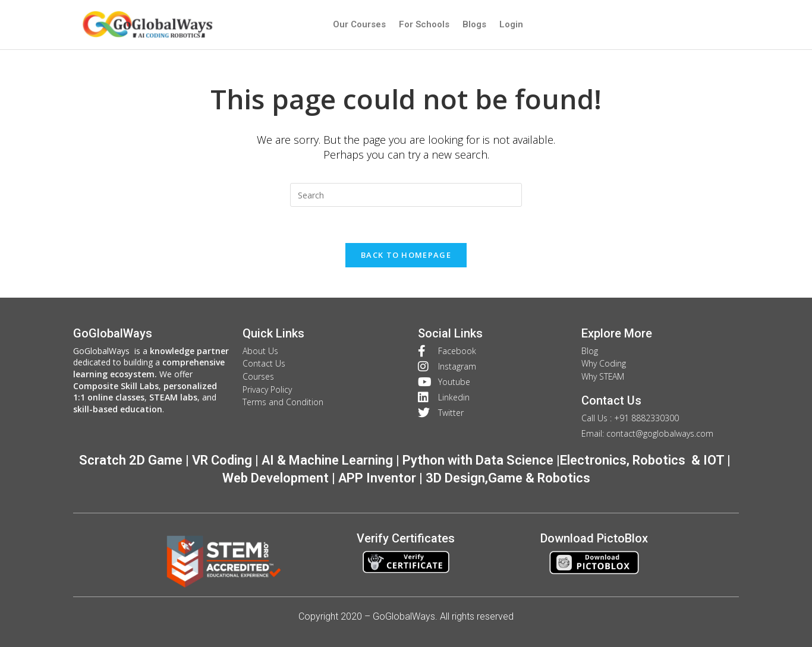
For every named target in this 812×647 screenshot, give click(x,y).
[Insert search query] (406, 195)
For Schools (424, 24)
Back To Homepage (406, 255)
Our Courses (359, 24)
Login (511, 24)
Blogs (474, 24)
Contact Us (611, 400)
